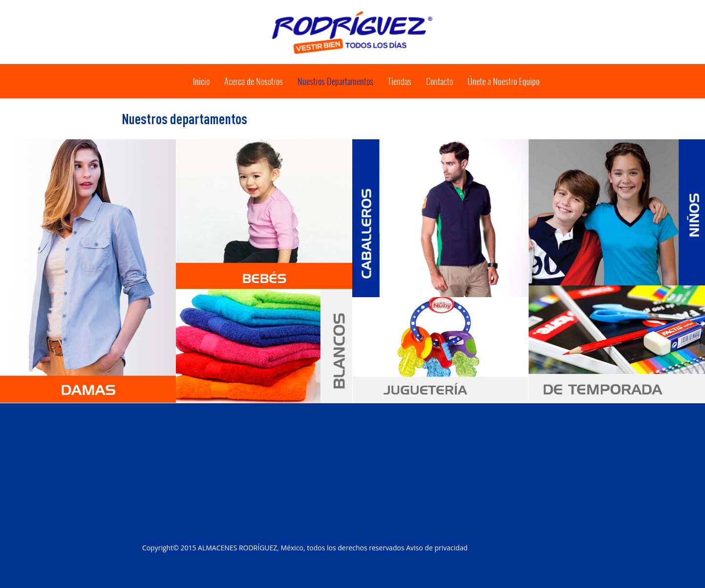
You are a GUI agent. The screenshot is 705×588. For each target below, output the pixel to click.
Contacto (439, 81)
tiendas (400, 81)
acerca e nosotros (254, 81)
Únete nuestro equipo (503, 81)
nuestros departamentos (335, 81)
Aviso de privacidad (437, 548)
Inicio (201, 81)
